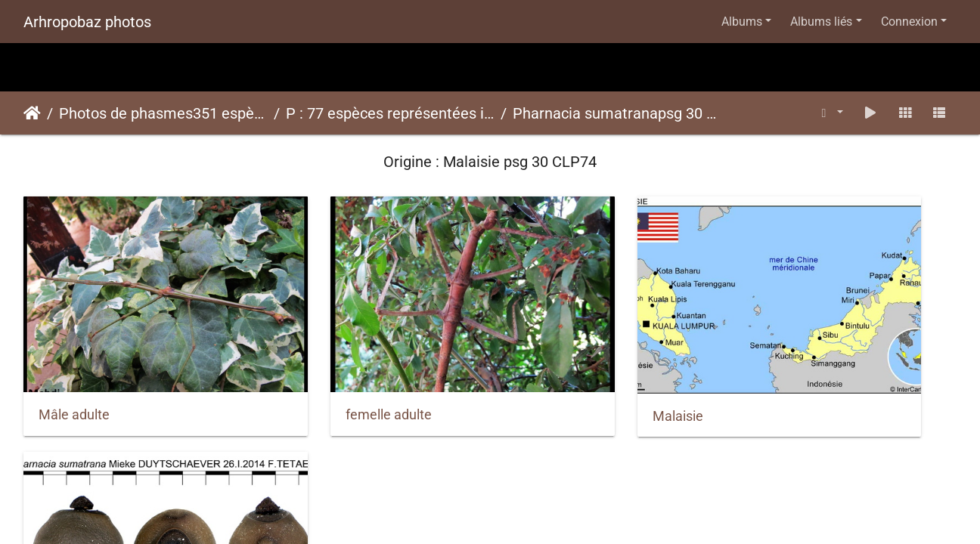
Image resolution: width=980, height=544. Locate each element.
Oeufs (773, 369)
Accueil (32, 113)
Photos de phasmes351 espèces (163, 113)
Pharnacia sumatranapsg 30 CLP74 (617, 113)
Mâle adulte (74, 368)
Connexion (909, 22)
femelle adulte (321, 368)
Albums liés (821, 22)
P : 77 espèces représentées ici (390, 113)
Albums (742, 22)
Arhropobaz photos (87, 22)
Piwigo (526, 428)
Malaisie (542, 369)
